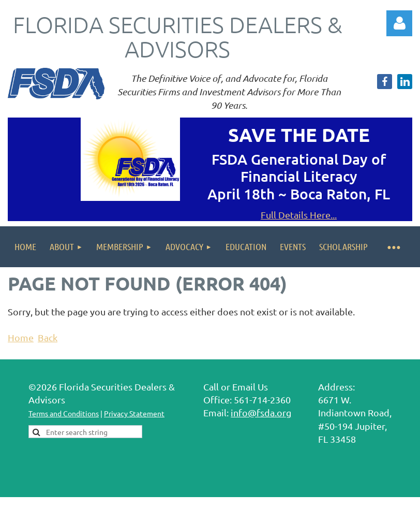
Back (48, 337)
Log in (399, 23)
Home (21, 337)
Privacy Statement (134, 413)
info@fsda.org (261, 412)
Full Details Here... (299, 215)
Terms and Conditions (64, 413)
